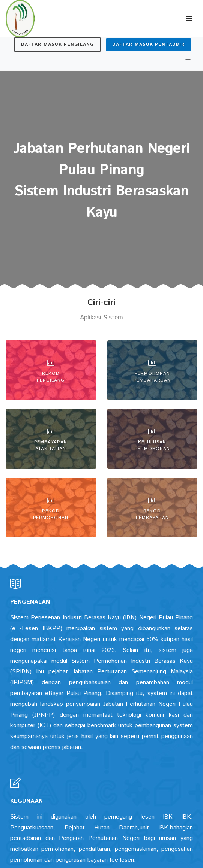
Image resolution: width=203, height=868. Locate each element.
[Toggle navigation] (189, 19)
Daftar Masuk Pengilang (57, 44)
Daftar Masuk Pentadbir (149, 44)
